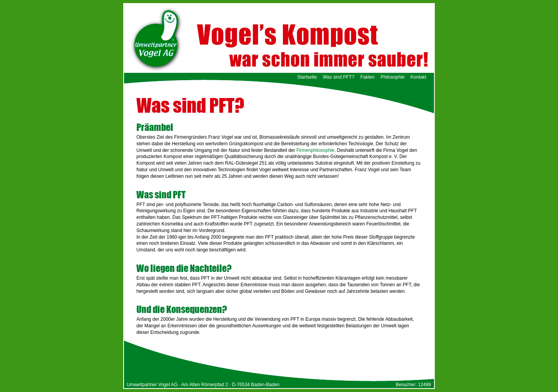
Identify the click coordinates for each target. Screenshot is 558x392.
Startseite (307, 77)
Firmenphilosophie (315, 150)
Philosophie (393, 77)
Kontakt (418, 77)
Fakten (368, 77)
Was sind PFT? (339, 77)
